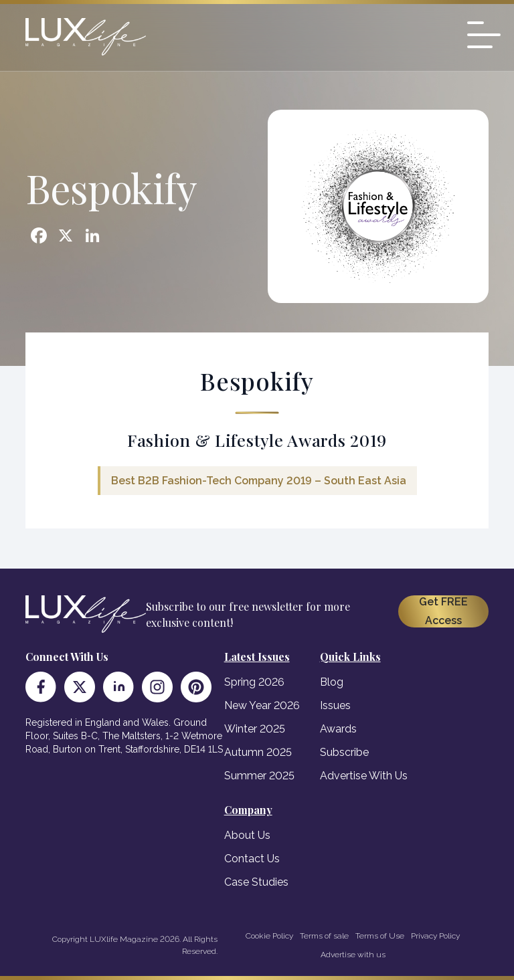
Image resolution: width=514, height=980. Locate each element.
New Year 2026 (262, 705)
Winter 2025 (255, 729)
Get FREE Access (443, 611)
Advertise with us (353, 955)
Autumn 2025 (258, 752)
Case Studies (256, 882)
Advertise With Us (364, 776)
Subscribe (344, 752)
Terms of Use (380, 936)
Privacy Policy (435, 936)
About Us (247, 835)
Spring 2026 (254, 682)
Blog (332, 682)
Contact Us (252, 859)
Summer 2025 (259, 776)
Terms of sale (324, 936)
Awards (338, 729)
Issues (335, 705)
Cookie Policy (269, 936)
